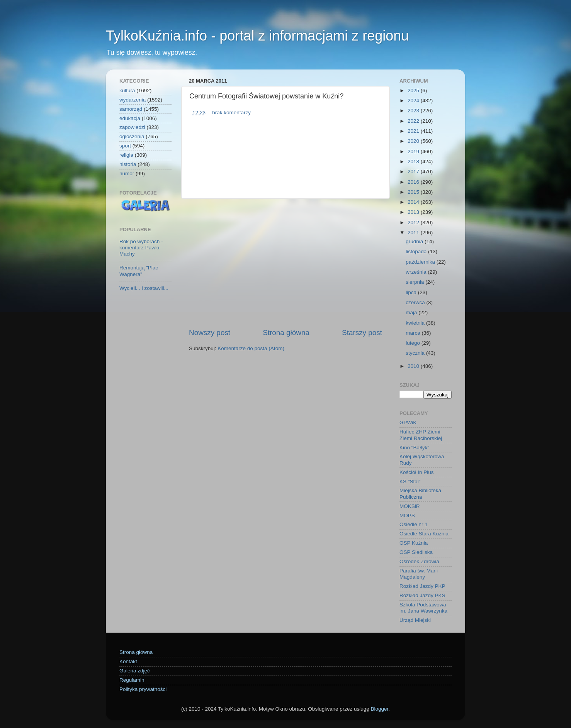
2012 (414, 223)
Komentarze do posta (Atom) (251, 348)
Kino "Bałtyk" (414, 448)
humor (127, 174)
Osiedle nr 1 (414, 524)
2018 (414, 162)
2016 (414, 182)
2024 (414, 101)
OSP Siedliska (416, 552)
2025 (414, 91)
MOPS (407, 516)
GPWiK (408, 422)
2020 (414, 141)
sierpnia (416, 282)
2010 (414, 366)
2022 (414, 121)
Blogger (379, 709)
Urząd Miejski (415, 620)
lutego (414, 343)
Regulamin (132, 680)
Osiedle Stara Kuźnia (424, 534)
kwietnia (416, 323)
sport (125, 146)
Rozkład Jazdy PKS (422, 595)
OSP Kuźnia (414, 543)
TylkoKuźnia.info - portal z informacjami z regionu (257, 36)
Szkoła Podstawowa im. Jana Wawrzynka (423, 608)
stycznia (416, 353)
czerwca (416, 302)
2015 (414, 192)
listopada (417, 251)
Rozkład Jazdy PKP (422, 586)
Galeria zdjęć (135, 671)
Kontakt (128, 661)
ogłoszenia (132, 136)
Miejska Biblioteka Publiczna (420, 494)
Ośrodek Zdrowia (419, 561)
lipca (412, 292)
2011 (414, 233)
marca (414, 333)
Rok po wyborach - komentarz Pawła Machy (141, 248)
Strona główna (286, 333)
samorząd (131, 109)
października (421, 262)
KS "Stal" (410, 482)
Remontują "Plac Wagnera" (139, 271)
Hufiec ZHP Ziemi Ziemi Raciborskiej (421, 435)
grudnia (415, 241)
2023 (414, 111)
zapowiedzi (132, 127)
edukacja (130, 118)
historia (128, 164)
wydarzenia (133, 100)
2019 (414, 152)
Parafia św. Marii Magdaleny (419, 574)
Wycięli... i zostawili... (144, 288)
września (417, 272)
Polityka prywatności (143, 689)
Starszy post (362, 333)
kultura (127, 91)
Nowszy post (210, 333)
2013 (414, 212)
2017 (414, 172)
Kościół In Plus (417, 472)
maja (412, 312)
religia (126, 155)
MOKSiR (410, 506)
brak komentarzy (231, 113)
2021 (414, 131)
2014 (414, 202)
